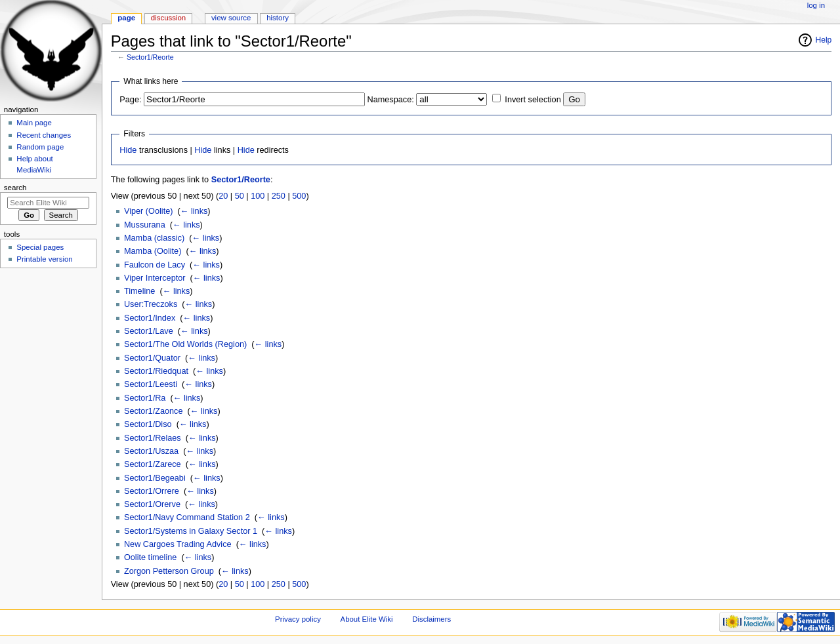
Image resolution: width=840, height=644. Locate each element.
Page (126, 18)
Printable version (44, 259)
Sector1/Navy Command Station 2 (187, 517)
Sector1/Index (150, 318)
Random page (40, 147)
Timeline (139, 291)
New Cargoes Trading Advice (178, 544)
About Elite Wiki (367, 619)
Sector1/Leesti (151, 384)
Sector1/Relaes (153, 438)
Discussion (168, 18)
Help (824, 40)
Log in (816, 5)
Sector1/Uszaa (151, 451)
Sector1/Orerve (152, 504)
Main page (34, 123)
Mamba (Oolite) (153, 251)
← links (194, 211)
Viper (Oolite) (149, 211)
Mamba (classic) (154, 238)
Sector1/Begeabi (155, 478)
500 (299, 196)
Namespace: (391, 100)
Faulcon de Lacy (155, 265)
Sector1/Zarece (153, 464)
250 (279, 196)
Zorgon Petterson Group (169, 571)
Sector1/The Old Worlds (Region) (185, 344)
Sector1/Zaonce (154, 411)
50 (240, 196)
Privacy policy (298, 619)
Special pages (40, 247)
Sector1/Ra (145, 398)
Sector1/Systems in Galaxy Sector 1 (191, 531)
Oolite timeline (150, 557)
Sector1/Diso (148, 424)
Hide (128, 150)
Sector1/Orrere (152, 491)
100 (258, 196)
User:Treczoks (151, 304)
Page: (130, 100)
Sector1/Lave (149, 331)
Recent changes (44, 135)
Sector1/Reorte (150, 57)
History (278, 18)
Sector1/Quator (152, 358)
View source (231, 18)
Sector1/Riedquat (156, 371)
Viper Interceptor (155, 278)
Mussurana (145, 225)
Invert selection (533, 100)
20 (223, 196)
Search (15, 188)
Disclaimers (431, 619)
